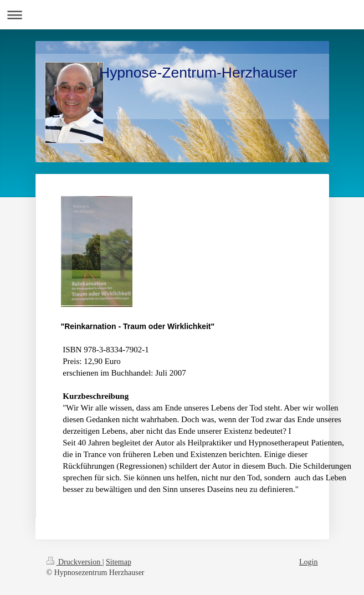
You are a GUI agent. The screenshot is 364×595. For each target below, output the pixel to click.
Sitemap (119, 562)
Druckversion (75, 562)
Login (308, 562)
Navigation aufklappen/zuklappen (182, 15)
